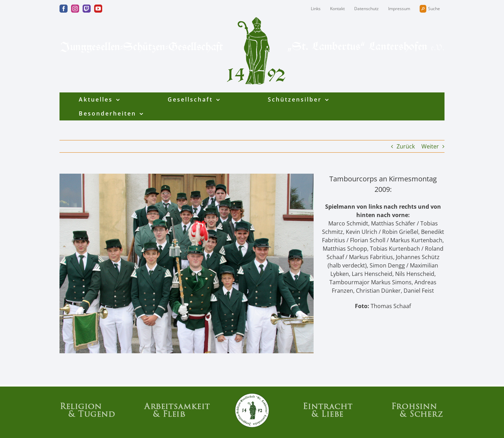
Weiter (430, 146)
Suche (430, 9)
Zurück (406, 146)
